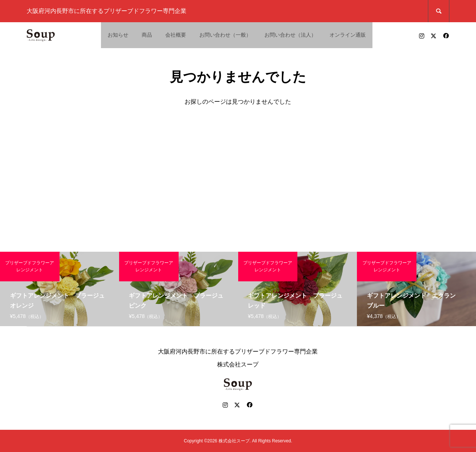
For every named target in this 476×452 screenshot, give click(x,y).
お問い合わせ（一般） (225, 35)
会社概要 (176, 35)
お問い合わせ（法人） (290, 35)
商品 (147, 35)
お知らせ (118, 35)
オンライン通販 (348, 35)
